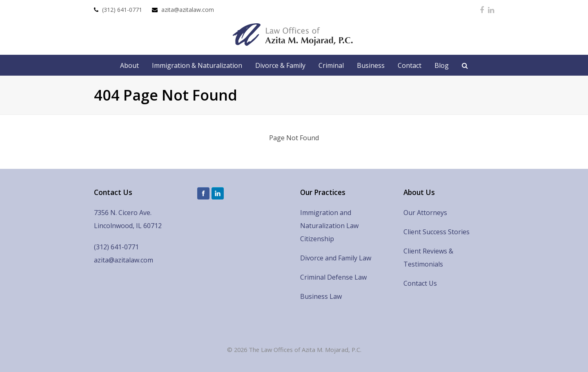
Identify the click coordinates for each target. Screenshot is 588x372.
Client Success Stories (437, 232)
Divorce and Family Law (336, 258)
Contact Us (420, 283)
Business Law (321, 296)
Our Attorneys (425, 213)
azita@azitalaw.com (188, 10)
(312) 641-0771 (122, 10)
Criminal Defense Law (333, 277)
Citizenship (317, 239)
